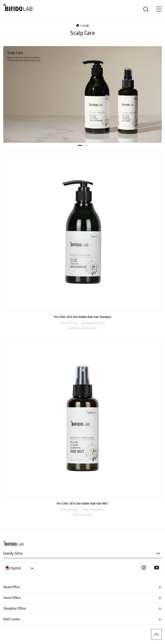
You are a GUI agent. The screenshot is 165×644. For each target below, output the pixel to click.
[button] (80, 145)
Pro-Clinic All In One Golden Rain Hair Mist (82, 504)
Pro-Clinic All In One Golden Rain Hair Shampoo (82, 317)
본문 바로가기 (0, 0)
